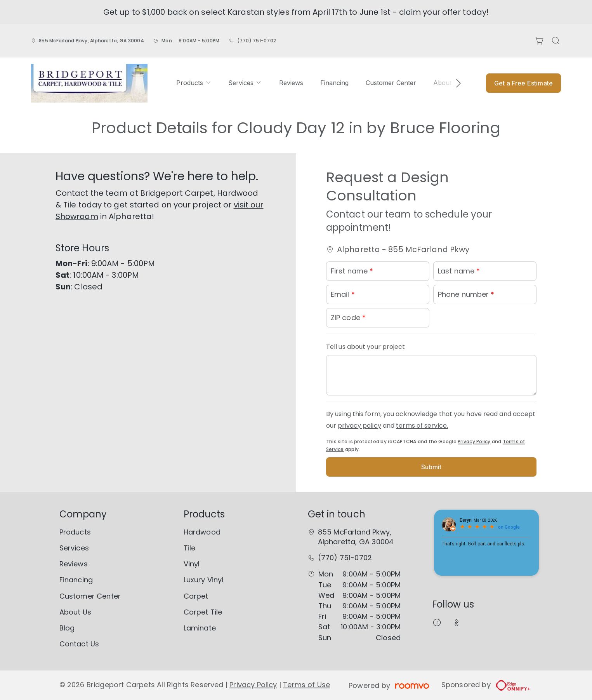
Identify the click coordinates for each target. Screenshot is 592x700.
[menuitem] (194, 83)
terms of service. (422, 426)
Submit (431, 467)
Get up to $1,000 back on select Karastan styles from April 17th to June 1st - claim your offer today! (296, 12)
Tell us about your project (366, 347)
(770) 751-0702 (257, 41)
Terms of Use (306, 685)
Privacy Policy (474, 441)
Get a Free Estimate (523, 83)
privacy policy (359, 426)
